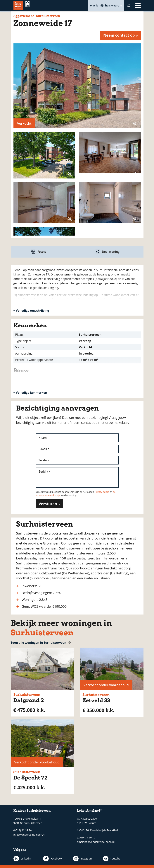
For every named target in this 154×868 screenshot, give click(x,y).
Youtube (102, 858)
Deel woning (111, 252)
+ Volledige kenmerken (30, 393)
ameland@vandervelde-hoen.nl (96, 842)
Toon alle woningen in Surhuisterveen (39, 643)
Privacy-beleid (102, 492)
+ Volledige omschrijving (31, 311)
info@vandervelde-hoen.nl (29, 835)
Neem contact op (119, 35)
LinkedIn (26, 858)
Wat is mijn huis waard (105, 5)
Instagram (78, 858)
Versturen (48, 504)
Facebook (52, 858)
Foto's (42, 252)
